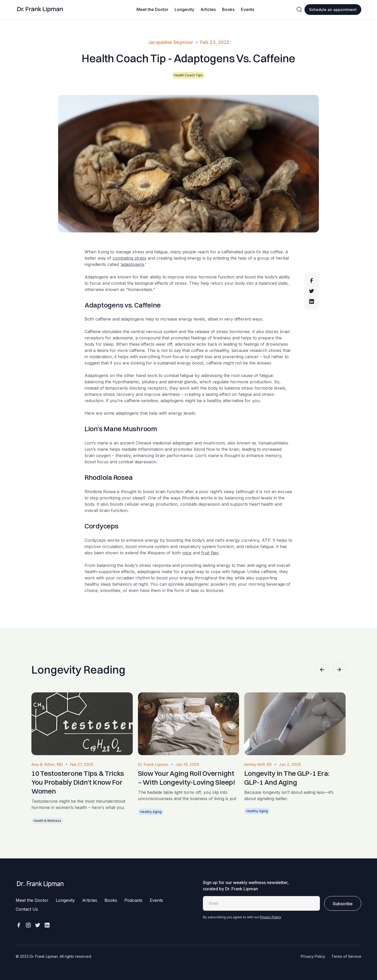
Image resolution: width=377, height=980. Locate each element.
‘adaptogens (132, 264)
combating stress (129, 258)
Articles (208, 9)
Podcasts (133, 900)
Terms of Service (346, 956)
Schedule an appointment (333, 10)
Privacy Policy (270, 917)
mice (187, 553)
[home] (40, 10)
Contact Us (27, 909)
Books (228, 9)
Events (248, 9)
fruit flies (210, 553)
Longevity (184, 9)
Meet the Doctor (152, 9)
